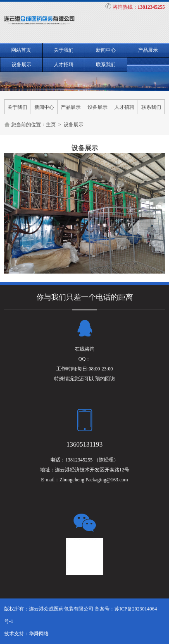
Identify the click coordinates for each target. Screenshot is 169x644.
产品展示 (148, 50)
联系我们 (106, 65)
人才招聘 (64, 65)
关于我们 (64, 50)
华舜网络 (39, 634)
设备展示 (21, 65)
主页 (51, 125)
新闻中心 (106, 50)
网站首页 (21, 50)
